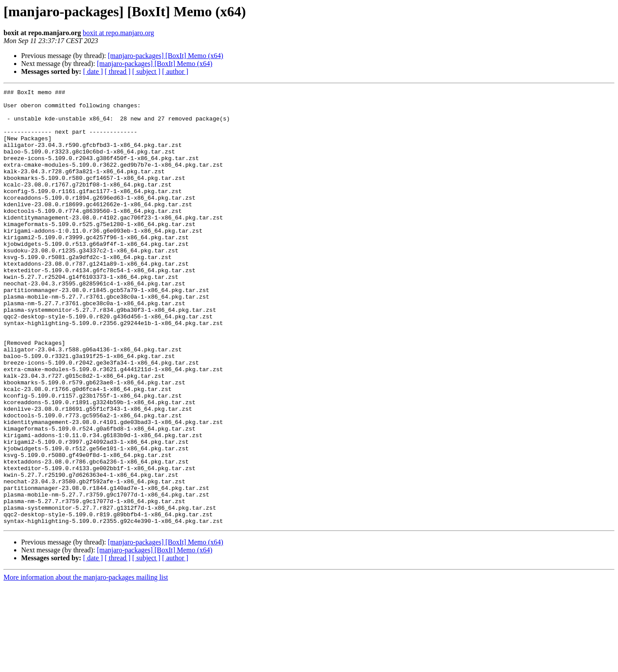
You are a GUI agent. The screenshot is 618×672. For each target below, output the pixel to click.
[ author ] (175, 71)
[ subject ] (146, 71)
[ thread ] (118, 71)
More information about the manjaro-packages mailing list (86, 664)
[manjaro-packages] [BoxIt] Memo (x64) (165, 56)
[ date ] (93, 71)
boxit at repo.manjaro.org (118, 33)
